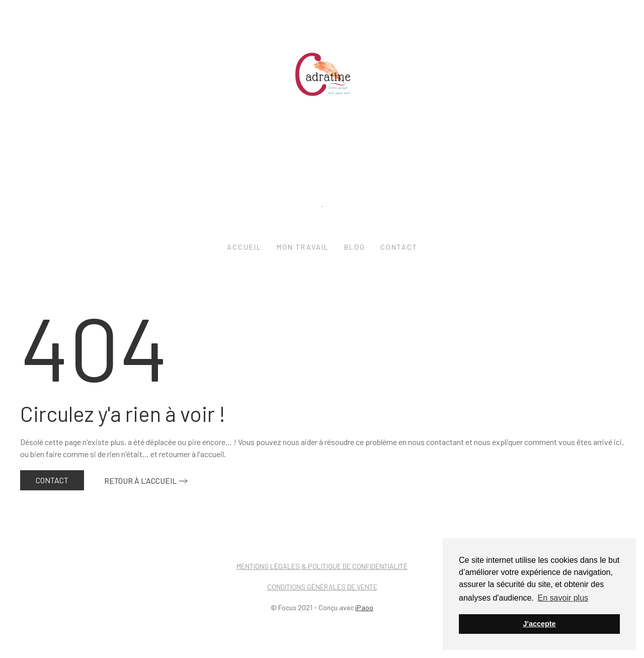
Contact (399, 247)
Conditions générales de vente (322, 587)
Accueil (244, 247)
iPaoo (364, 607)
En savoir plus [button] (563, 598)
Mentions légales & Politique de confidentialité (322, 566)
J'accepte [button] (539, 624)
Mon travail (303, 247)
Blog (355, 247)
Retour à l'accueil (140, 481)
